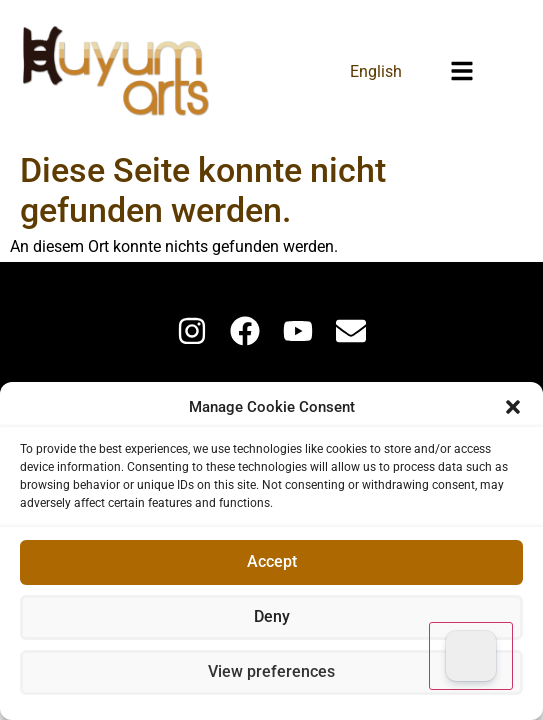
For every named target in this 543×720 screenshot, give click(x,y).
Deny (271, 618)
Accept (271, 563)
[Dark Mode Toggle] (471, 656)
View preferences (272, 673)
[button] (513, 407)
